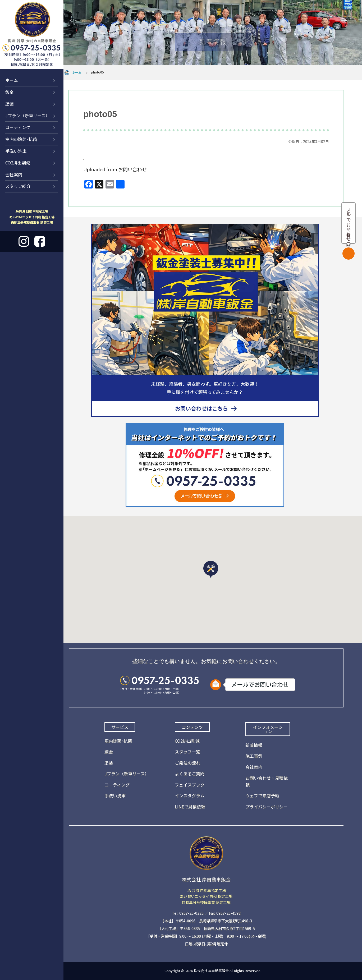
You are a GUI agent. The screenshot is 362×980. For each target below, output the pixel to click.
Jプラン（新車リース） (28, 116)
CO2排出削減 (18, 163)
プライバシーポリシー (267, 807)
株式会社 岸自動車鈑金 (211, 971)
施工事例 (254, 756)
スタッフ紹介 (18, 186)
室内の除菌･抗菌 (21, 139)
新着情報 (254, 745)
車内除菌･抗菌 (118, 741)
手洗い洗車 (16, 151)
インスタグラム (190, 795)
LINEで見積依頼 (190, 807)
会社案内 (14, 174)
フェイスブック (190, 785)
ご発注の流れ (187, 763)
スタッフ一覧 (187, 752)
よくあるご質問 (190, 774)
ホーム (12, 80)
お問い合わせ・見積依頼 (267, 781)
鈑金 (10, 92)
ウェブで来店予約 (262, 795)
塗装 (10, 104)
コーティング (18, 127)
